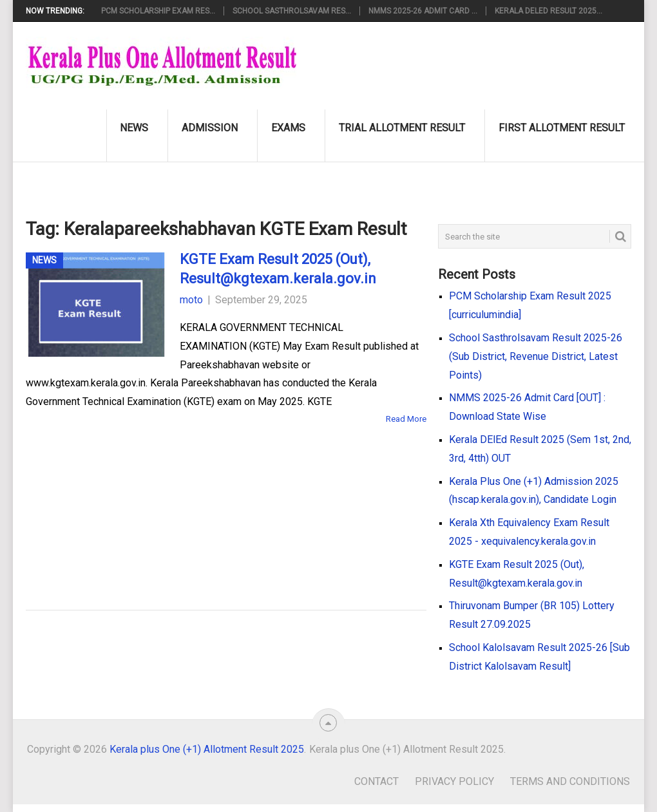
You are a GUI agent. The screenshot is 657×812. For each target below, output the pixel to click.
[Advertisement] (206, 498)
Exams (288, 128)
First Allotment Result (562, 128)
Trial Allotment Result (402, 128)
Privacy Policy (454, 781)
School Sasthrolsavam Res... (292, 11)
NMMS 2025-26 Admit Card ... (423, 11)
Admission (210, 128)
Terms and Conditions (570, 781)
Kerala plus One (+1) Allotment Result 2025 (207, 749)
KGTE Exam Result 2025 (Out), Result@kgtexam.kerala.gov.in (278, 269)
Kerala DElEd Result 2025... (548, 11)
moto (191, 300)
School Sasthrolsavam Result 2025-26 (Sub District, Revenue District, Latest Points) (536, 356)
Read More (406, 419)
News (134, 128)
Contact (376, 781)
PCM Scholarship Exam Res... (158, 11)
